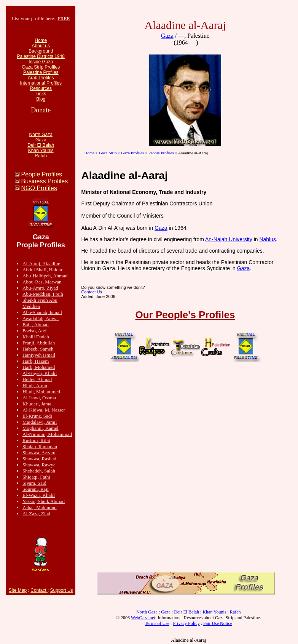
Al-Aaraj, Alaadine (41, 264)
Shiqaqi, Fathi (36, 477)
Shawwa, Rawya (39, 465)
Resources (41, 88)
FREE (64, 18)
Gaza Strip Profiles (41, 67)
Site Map (18, 590)
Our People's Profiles (185, 315)
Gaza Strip (108, 153)
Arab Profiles (41, 78)
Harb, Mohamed (39, 367)
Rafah (41, 156)
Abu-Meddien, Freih (43, 294)
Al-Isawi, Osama (39, 398)
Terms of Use (157, 623)
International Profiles (41, 83)
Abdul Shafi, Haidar (42, 270)
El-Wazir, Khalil (39, 495)
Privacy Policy (186, 623)
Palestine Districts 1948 (41, 56)
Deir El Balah (41, 145)
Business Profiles (44, 181)
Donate (41, 110)
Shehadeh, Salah (39, 471)
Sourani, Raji (36, 489)
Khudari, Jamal (37, 404)
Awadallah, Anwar (41, 318)
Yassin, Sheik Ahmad (44, 501)
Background (41, 51)
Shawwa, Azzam (39, 453)
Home (41, 40)
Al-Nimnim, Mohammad (47, 434)
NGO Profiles (39, 188)
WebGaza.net (143, 618)
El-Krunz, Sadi (37, 416)
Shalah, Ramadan (40, 446)
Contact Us (91, 292)
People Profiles (41, 174)
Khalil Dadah (36, 337)
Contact (39, 590)
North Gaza (41, 135)
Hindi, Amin (35, 385)
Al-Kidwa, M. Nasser (44, 410)
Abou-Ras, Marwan (42, 282)
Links (41, 94)
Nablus (268, 239)
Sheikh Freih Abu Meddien (40, 303)
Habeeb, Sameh (38, 349)
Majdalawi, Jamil (40, 422)
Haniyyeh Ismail (39, 355)
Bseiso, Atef (35, 331)
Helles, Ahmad (37, 379)
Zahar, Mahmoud (40, 507)
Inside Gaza (41, 62)
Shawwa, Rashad (39, 459)
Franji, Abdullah (39, 343)
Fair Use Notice (218, 623)
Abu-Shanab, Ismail (42, 312)
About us (41, 46)
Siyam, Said (34, 483)
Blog (41, 99)
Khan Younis (41, 151)
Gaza (41, 140)
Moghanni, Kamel (41, 428)
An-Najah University (229, 239)
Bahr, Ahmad (36, 324)
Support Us (62, 590)
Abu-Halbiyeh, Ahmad (45, 276)
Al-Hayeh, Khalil (40, 373)
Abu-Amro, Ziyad (40, 288)
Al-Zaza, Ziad (36, 513)
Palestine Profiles (41, 72)
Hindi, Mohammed (41, 392)
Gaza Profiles (133, 153)
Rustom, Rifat (36, 440)
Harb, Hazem (36, 361)
